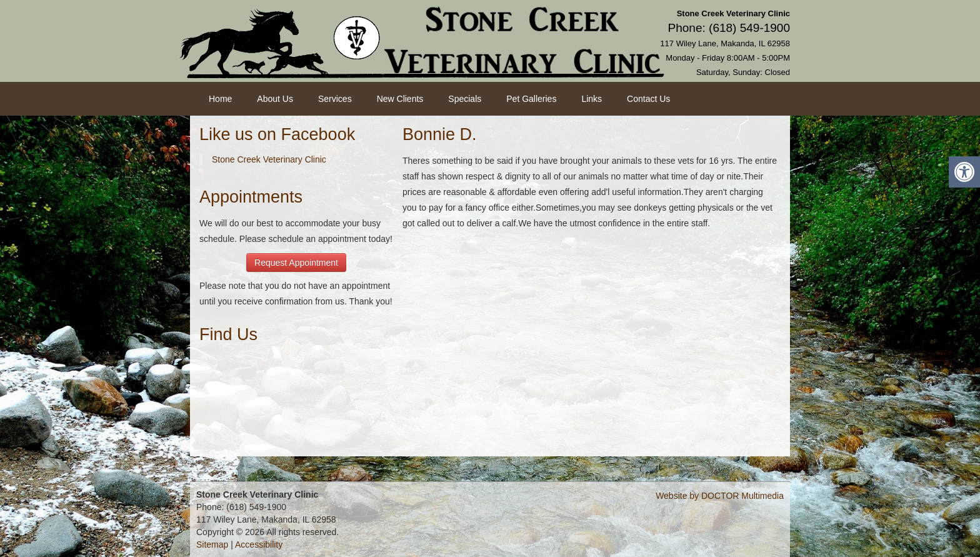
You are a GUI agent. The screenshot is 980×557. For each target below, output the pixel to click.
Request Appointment (296, 263)
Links (592, 99)
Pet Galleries (531, 99)
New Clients (400, 99)
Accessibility (259, 544)
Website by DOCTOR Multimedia (720, 496)
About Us (275, 99)
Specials (465, 99)
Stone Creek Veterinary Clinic (269, 159)
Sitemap (212, 544)
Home (220, 99)
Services (335, 99)
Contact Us (648, 99)
